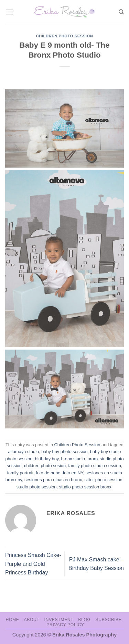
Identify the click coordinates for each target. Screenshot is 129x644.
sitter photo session (103, 480)
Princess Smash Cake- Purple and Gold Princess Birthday (33, 564)
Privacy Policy (65, 625)
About (31, 620)
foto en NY (73, 473)
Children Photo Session (65, 36)
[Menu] (9, 12)
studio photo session (37, 487)
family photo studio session (95, 466)
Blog (84, 620)
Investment (59, 620)
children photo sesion (45, 466)
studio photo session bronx (85, 487)
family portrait (20, 473)
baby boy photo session (64, 452)
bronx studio (73, 459)
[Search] (121, 12)
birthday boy (47, 459)
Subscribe (108, 620)
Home (12, 620)
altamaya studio (23, 452)
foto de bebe (48, 473)
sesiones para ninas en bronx (53, 480)
